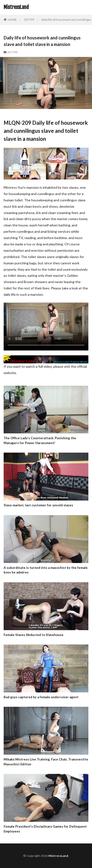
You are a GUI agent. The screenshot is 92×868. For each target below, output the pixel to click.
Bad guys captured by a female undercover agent (41, 697)
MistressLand (16, 7)
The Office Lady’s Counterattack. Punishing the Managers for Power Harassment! (40, 440)
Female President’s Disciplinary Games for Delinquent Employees (45, 829)
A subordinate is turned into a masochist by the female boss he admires (46, 570)
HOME (12, 20)
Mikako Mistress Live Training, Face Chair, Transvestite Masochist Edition (46, 762)
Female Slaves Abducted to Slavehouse (34, 635)
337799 (29, 20)
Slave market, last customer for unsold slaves (38, 505)
